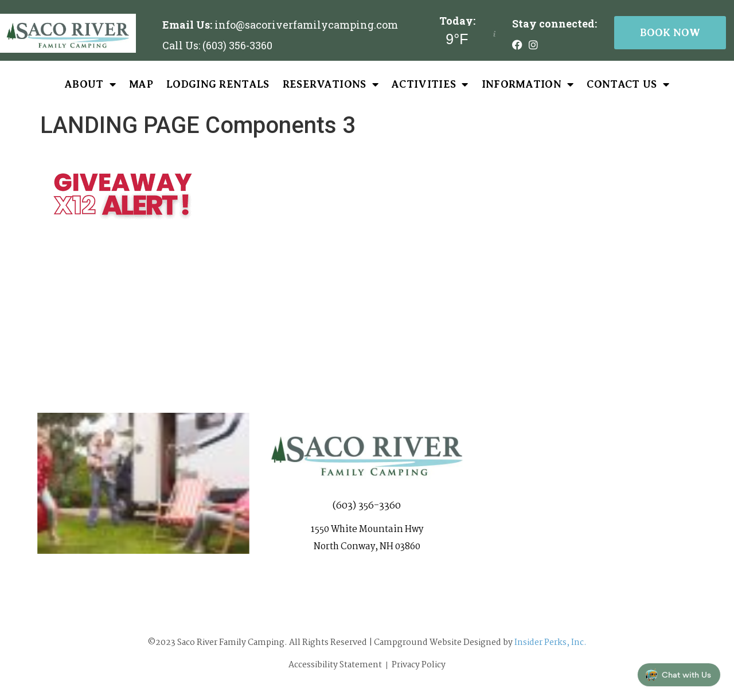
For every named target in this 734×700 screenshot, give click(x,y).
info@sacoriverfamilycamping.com (306, 25)
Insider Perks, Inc (549, 643)
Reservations (331, 84)
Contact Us (628, 84)
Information (528, 84)
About (90, 84)
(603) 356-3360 (367, 511)
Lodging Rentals (218, 84)
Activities (430, 84)
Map (141, 84)
